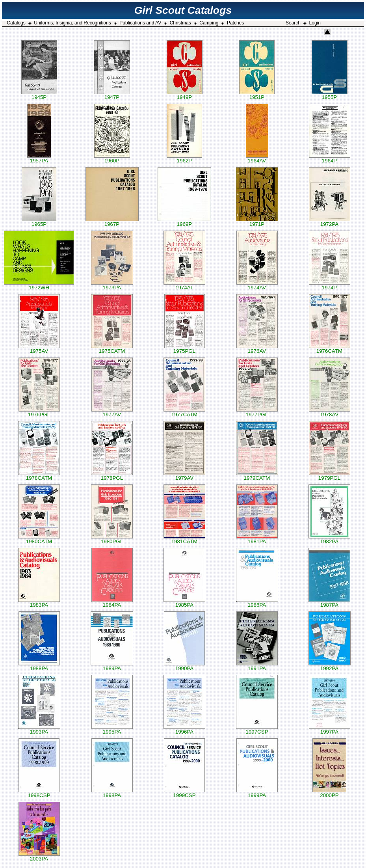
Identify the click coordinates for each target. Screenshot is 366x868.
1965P (39, 222)
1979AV (184, 476)
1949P (185, 95)
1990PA (184, 666)
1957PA (39, 158)
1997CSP (257, 729)
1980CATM (39, 539)
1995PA (112, 729)
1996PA (184, 729)
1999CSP (184, 793)
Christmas (180, 23)
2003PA (39, 856)
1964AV (257, 158)
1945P (39, 95)
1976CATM (330, 349)
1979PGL (330, 476)
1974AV (257, 285)
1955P (330, 95)
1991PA (257, 666)
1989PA (112, 666)
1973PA (112, 285)
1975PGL (185, 349)
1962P (184, 158)
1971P (257, 222)
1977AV (112, 412)
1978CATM (39, 476)
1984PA (112, 603)
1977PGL (257, 412)
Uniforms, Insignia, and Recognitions (72, 23)
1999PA (257, 793)
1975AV (39, 349)
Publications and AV (140, 23)
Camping (209, 23)
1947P (112, 95)
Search (293, 23)
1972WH (39, 285)
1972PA (330, 222)
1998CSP (39, 793)
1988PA (39, 666)
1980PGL (112, 539)
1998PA (112, 793)
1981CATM (184, 539)
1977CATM (184, 412)
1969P (184, 222)
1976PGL (39, 412)
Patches (235, 23)
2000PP (329, 793)
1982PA (329, 539)
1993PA (39, 729)
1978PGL (112, 476)
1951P (257, 95)
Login (315, 23)
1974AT (184, 285)
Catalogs (16, 23)
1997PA (330, 729)
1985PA (184, 603)
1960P (112, 158)
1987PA (329, 603)
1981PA (257, 539)
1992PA (330, 666)
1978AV (330, 412)
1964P (330, 158)
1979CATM (257, 476)
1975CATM (112, 349)
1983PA (39, 603)
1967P (112, 222)
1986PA (257, 603)
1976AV (257, 349)
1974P (330, 285)
